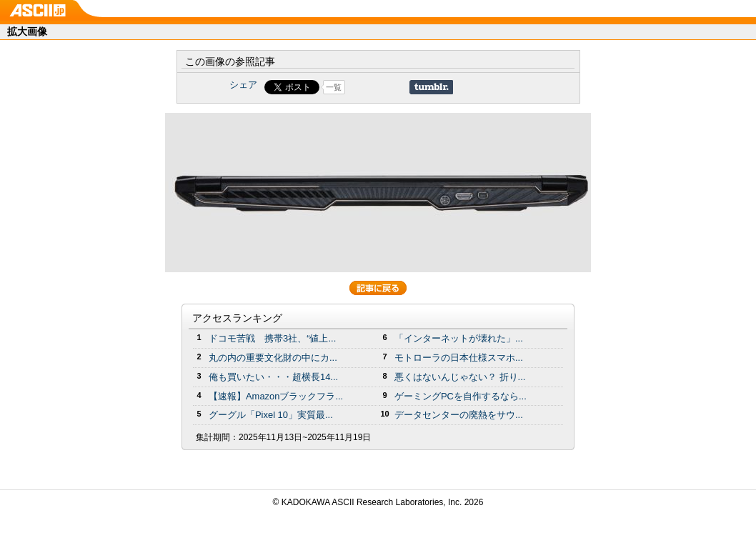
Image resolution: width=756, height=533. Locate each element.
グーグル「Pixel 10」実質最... (271, 415)
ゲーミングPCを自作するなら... (461, 396)
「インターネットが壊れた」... (459, 338)
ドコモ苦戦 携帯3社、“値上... (272, 338)
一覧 (334, 87)
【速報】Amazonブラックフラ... (276, 396)
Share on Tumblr (431, 87)
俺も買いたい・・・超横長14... (273, 377)
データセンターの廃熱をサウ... (459, 415)
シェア (243, 85)
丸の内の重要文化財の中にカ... (273, 358)
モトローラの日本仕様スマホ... (459, 358)
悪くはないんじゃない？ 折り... (460, 377)
